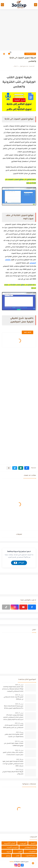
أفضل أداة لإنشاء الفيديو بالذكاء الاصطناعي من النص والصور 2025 (13, 726)
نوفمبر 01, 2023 (19, 741)
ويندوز (8, 855)
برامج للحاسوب (31, 855)
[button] (27, 468)
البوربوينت (23, 843)
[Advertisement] (19, 30)
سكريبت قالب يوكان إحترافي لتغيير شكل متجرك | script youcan (13, 754)
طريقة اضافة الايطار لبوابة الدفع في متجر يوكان (13, 773)
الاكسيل (33, 843)
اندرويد (9, 851)
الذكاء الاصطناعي (30, 847)
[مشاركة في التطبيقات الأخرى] (9, 468)
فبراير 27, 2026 (19, 713)
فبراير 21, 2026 (19, 685)
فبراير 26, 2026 (19, 695)
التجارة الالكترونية (10, 843)
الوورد (20, 851)
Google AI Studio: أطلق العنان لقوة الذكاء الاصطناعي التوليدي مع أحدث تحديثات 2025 (13, 764)
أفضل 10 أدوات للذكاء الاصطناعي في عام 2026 (13, 698)
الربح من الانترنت (30, 54)
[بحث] (2, 5)
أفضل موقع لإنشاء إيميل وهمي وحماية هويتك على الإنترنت (14, 736)
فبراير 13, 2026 (19, 750)
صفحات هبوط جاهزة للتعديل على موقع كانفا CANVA (14, 745)
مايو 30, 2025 (20, 759)
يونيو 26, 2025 (20, 732)
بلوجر (18, 855)
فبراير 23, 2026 (19, 704)
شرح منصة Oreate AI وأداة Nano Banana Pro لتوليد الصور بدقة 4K (14, 707)
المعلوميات (32, 851)
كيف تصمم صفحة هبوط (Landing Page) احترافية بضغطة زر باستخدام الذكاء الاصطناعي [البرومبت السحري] (13, 689)
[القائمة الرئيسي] (36, 5)
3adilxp (12, 862)
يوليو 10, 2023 (20, 770)
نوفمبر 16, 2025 (19, 723)
